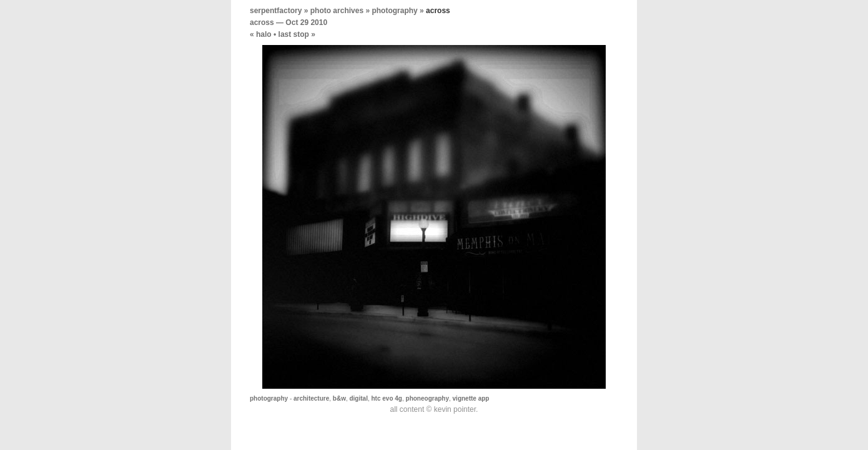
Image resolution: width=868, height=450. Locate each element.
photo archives (337, 11)
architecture (311, 398)
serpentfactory (276, 11)
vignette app (471, 398)
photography (394, 11)
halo (264, 34)
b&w (339, 398)
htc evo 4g (387, 398)
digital (358, 398)
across (262, 22)
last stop (294, 34)
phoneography (427, 398)
